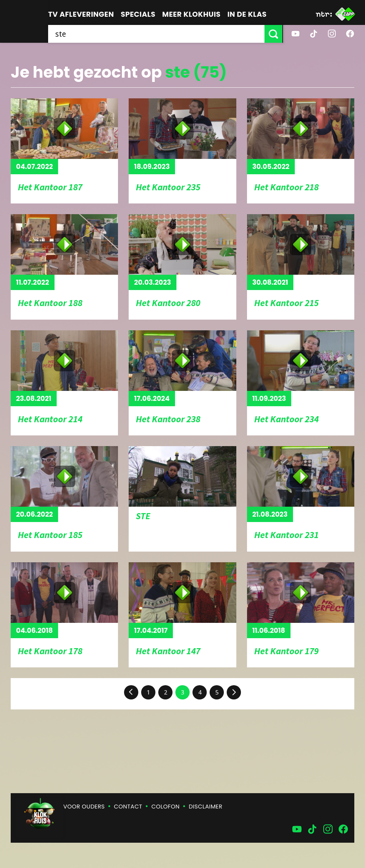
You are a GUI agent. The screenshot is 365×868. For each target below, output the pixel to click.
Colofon (166, 807)
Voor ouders (84, 807)
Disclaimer (206, 807)
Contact (128, 807)
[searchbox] (157, 34)
